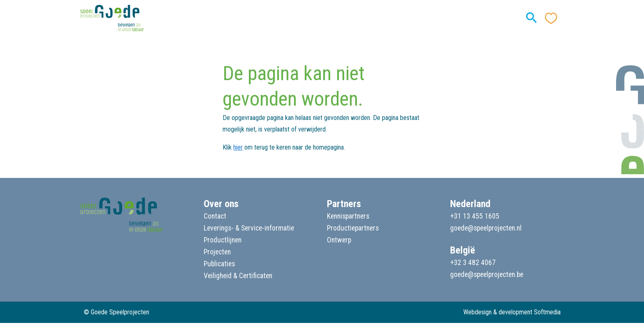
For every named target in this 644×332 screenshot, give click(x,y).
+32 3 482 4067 (473, 263)
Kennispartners (348, 216)
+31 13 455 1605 (475, 216)
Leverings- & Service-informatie (249, 228)
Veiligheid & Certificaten (238, 276)
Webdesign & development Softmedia (512, 312)
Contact (215, 216)
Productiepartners (353, 228)
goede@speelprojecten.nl (486, 228)
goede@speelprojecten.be (487, 274)
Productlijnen (223, 240)
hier (238, 147)
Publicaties (219, 264)
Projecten (217, 252)
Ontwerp (339, 240)
